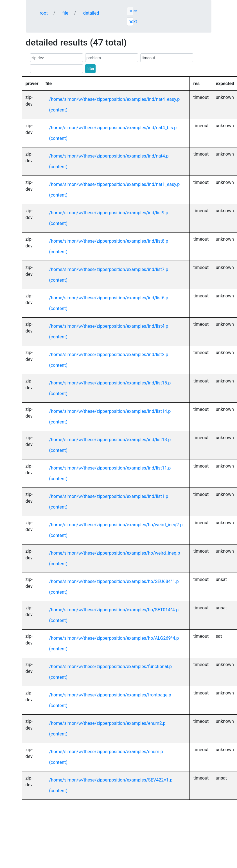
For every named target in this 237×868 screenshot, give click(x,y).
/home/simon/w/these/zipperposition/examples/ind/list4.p (109, 326)
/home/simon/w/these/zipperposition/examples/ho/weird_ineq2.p (116, 525)
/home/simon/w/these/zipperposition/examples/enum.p (106, 752)
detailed (91, 13)
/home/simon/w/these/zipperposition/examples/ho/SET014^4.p (114, 610)
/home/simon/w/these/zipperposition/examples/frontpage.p (110, 695)
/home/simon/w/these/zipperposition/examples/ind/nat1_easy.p (115, 184)
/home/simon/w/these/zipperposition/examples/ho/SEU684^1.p (114, 581)
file (65, 13)
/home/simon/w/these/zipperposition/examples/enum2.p (107, 723)
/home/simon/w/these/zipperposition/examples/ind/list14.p (110, 411)
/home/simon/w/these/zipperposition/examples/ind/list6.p (109, 298)
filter (91, 69)
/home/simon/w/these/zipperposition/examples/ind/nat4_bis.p (113, 128)
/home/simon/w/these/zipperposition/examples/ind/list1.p (109, 496)
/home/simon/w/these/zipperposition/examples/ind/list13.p (110, 440)
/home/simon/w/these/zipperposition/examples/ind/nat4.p (109, 156)
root (44, 13)
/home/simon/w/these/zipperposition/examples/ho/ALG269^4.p (114, 638)
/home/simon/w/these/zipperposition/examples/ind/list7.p (109, 269)
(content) (58, 110)
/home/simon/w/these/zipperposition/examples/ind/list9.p (109, 213)
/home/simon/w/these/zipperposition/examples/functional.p (110, 667)
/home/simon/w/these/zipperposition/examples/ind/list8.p (109, 241)
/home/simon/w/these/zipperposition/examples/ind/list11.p (110, 468)
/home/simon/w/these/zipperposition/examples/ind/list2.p (109, 355)
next (131, 21)
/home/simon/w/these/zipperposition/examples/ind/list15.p (110, 383)
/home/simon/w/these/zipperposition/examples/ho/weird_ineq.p (115, 553)
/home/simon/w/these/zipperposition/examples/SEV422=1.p (111, 780)
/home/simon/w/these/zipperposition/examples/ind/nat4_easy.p (115, 99)
